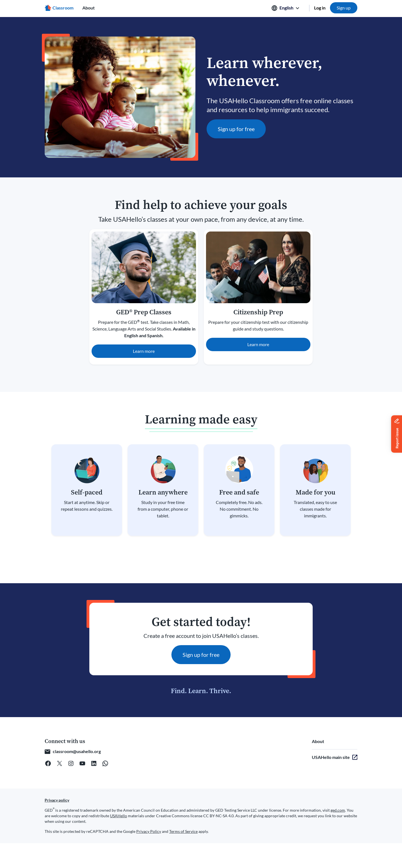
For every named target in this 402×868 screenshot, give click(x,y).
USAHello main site (331, 757)
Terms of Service (183, 831)
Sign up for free (236, 129)
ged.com (338, 810)
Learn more (144, 351)
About (88, 8)
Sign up (344, 8)
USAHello (119, 816)
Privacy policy (57, 800)
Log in (320, 8)
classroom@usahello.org (77, 751)
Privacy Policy (149, 831)
